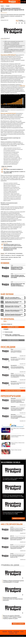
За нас (22, 632)
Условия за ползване (5, 636)
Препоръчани (11, 396)
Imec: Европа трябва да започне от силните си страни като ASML (14, 172)
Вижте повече (18, 518)
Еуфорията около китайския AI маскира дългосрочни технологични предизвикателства (13, 249)
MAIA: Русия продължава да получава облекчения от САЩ (17, 367)
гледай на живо (13, 327)
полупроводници (19, 253)
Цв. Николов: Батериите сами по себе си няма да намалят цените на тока (17, 556)
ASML (6, 253)
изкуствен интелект (12, 253)
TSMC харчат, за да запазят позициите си (13, 169)
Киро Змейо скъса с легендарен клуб (13, 430)
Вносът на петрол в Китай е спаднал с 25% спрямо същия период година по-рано (12, 617)
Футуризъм (12, 545)
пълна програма (13, 340)
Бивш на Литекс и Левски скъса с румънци (13, 445)
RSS (16, 633)
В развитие (12, 527)
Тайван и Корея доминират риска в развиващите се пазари (13, 581)
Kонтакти (12, 633)
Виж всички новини (13, 391)
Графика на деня (10, 565)
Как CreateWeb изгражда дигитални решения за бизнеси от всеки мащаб (18, 417)
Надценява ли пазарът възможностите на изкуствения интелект (13, 599)
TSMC (22, 255)
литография (19, 255)
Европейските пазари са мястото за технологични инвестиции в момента (12, 245)
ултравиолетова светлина (6, 259)
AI (10, 255)
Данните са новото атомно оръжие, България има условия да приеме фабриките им (18, 530)
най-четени (7, 294)
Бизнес (12, 349)
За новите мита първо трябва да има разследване (18, 359)
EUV (15, 255)
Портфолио (16, 632)
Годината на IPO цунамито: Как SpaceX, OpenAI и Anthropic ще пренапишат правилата (18, 538)
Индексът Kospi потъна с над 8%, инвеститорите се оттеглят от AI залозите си (18, 376)
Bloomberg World (14, 357)
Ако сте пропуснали (12, 524)
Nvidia (12, 255)
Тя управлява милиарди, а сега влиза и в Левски (13, 437)
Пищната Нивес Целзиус (11, 452)
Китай (20, 257)
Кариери (5, 632)
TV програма (7, 319)
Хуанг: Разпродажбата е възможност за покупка (16, 351)
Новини (5, 263)
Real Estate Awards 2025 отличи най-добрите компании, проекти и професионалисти (18, 401)
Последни (8, 347)
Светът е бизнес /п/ (7, 324)
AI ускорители (7, 255)
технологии (11, 257)
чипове (2, 255)
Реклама (10, 632)
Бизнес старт (12, 536)
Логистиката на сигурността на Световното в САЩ (18, 384)
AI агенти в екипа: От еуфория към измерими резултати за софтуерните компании (18, 409)
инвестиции (16, 257)
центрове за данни (4, 257)
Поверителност (10, 636)
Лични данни (14, 636)
